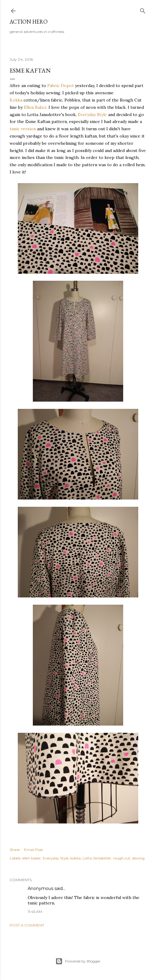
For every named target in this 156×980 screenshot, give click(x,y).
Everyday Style (92, 115)
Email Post (34, 850)
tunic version (23, 129)
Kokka (16, 100)
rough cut (122, 858)
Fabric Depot (61, 86)
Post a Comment (27, 925)
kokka (75, 858)
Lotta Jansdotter (97, 858)
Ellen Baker (35, 107)
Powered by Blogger (78, 961)
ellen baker (32, 858)
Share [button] (15, 850)
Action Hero (29, 22)
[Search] (143, 10)
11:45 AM (35, 912)
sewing (138, 858)
